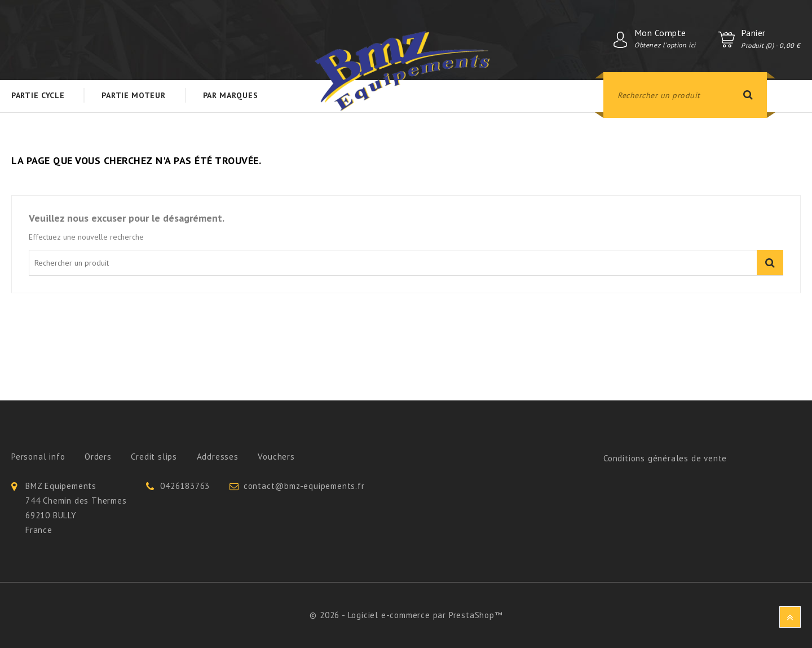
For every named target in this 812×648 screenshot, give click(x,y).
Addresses (218, 457)
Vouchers (276, 457)
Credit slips (154, 457)
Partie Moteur (133, 95)
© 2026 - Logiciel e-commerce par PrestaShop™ (406, 615)
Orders (98, 457)
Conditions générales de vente (665, 458)
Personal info (38, 457)
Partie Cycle (38, 95)
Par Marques (231, 95)
